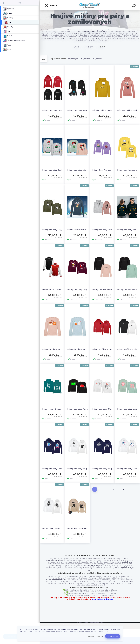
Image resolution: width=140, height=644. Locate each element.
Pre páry (20, 3)
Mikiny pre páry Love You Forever (128, 409)
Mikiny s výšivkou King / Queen (128, 349)
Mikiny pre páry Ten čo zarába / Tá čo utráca (78, 409)
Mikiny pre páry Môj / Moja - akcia (53, 230)
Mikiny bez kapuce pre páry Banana (128, 170)
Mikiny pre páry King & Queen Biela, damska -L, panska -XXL (78, 110)
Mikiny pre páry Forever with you (53, 469)
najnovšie (97, 59)
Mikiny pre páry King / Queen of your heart (78, 469)
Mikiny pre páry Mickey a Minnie (78, 170)
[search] (134, 6)
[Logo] (90, 5)
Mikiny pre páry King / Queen (103, 469)
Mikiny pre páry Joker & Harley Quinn (103, 230)
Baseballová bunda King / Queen (53, 289)
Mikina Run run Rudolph (78, 230)
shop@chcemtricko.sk (102, 599)
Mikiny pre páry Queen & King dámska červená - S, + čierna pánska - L (53, 110)
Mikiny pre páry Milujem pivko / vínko (78, 289)
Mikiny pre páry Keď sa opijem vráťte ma (128, 230)
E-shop (51, 5)
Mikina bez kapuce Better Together (53, 349)
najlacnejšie (73, 59)
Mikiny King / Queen (52, 409)
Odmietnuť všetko (96, 636)
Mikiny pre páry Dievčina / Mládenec (128, 469)
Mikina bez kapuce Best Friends (78, 349)
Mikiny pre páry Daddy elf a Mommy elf (53, 170)
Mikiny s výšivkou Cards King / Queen (103, 349)
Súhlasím (113, 636)
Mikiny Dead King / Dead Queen (53, 528)
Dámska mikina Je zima (128, 110)
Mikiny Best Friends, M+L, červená (103, 170)
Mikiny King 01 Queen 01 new (78, 528)
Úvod (76, 47)
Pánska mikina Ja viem (103, 110)
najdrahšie (86, 59)
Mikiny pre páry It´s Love (103, 409)
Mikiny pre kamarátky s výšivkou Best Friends (103, 289)
